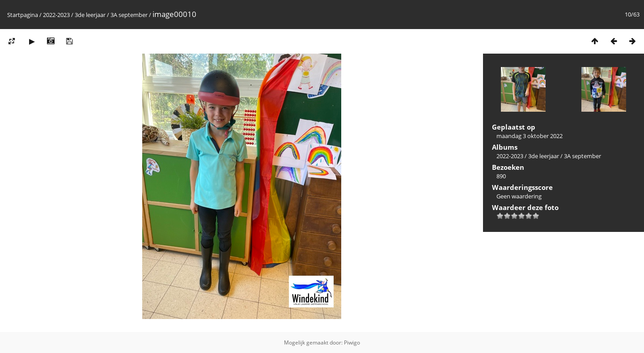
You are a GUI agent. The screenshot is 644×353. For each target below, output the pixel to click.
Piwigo (352, 342)
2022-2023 (56, 15)
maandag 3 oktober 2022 (530, 136)
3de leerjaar (90, 15)
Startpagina (23, 15)
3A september (129, 15)
